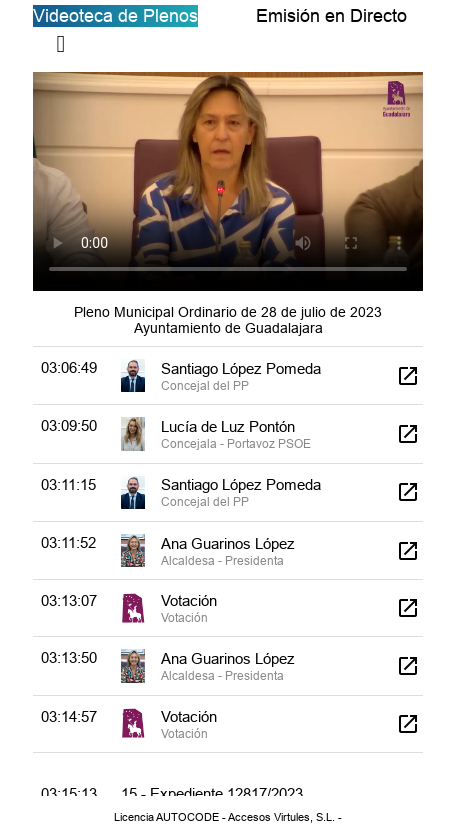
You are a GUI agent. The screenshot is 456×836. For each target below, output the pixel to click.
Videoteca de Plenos (115, 15)
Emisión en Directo (331, 15)
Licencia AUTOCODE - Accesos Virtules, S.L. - (228, 817)
